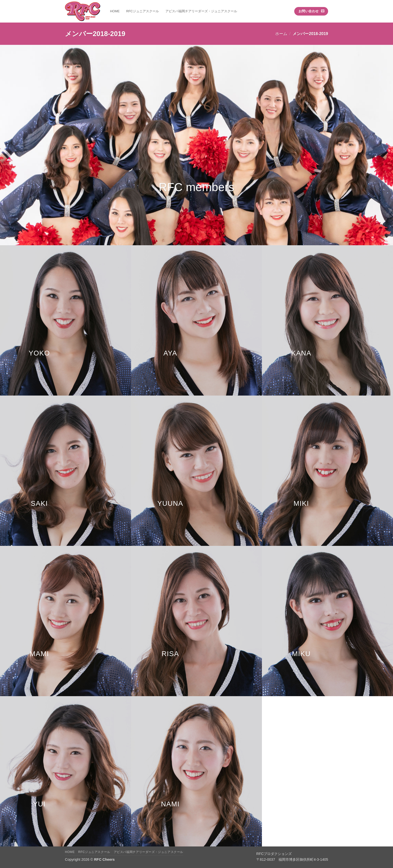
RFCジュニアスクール (142, 11)
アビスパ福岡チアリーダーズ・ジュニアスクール (201, 11)
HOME (115, 11)
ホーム (281, 34)
